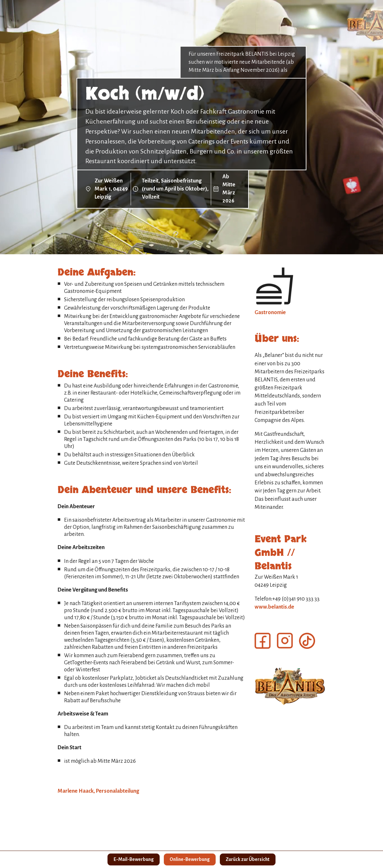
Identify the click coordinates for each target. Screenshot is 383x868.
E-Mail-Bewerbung (131, 859)
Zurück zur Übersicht (250, 859)
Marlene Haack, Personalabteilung (98, 791)
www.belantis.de (274, 607)
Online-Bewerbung (190, 859)
